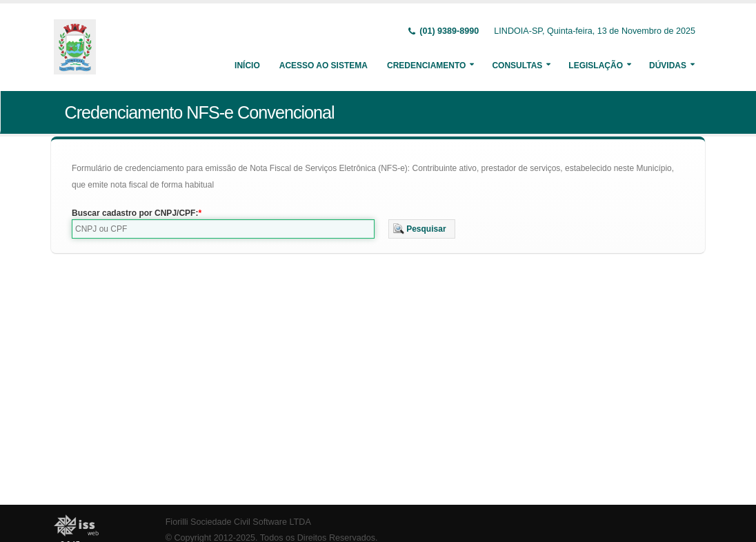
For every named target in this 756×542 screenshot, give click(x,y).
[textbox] (223, 229)
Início (247, 66)
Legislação (596, 66)
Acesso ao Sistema (324, 66)
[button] (422, 229)
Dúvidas (668, 66)
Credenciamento (426, 66)
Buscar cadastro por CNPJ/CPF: (135, 213)
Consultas (517, 66)
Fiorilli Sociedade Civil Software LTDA (238, 522)
